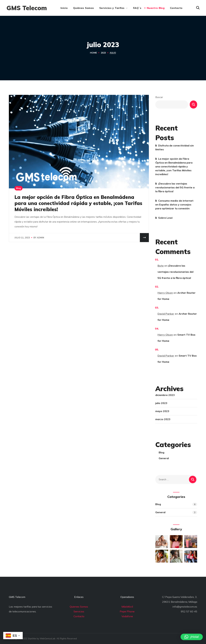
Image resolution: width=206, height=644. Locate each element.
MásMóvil (127, 607)
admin (40, 238)
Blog (19, 188)
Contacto (79, 616)
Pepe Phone (127, 611)
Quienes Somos (79, 607)
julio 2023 (161, 403)
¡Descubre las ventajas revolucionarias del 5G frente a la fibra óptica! (175, 187)
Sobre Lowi (165, 218)
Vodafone (127, 616)
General (164, 458)
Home (93, 53)
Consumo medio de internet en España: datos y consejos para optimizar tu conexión (174, 205)
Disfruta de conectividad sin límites (175, 147)
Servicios (79, 611)
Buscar (159, 97)
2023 (103, 53)
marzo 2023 (163, 419)
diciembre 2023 (165, 395)
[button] (198, 8)
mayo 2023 (162, 411)
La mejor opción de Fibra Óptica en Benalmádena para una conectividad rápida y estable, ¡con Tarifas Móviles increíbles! (78, 203)
